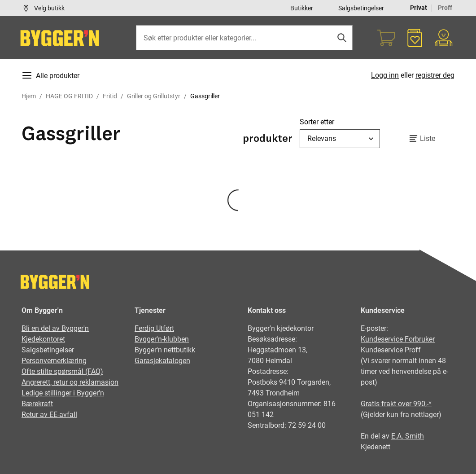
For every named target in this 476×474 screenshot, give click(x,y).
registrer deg (435, 75)
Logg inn (385, 75)
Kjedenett (376, 447)
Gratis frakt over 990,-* (396, 404)
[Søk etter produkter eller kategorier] (244, 38)
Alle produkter (50, 75)
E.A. (398, 436)
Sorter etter (317, 122)
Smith (415, 436)
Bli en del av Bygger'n (55, 328)
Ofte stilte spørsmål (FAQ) (62, 371)
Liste (421, 139)
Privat (419, 8)
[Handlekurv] (386, 38)
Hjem (29, 96)
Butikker (302, 8)
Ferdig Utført (154, 328)
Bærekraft (37, 404)
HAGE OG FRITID (69, 96)
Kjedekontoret (43, 339)
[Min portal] (444, 38)
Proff (445, 8)
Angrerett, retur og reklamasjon (70, 382)
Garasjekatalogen (162, 361)
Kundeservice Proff (391, 350)
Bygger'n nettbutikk (165, 350)
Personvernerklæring (54, 361)
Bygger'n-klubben (162, 339)
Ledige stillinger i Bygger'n (63, 393)
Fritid (110, 96)
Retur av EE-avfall (49, 415)
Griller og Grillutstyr (154, 96)
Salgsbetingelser (361, 8)
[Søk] (342, 38)
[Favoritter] (415, 38)
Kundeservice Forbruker (398, 339)
